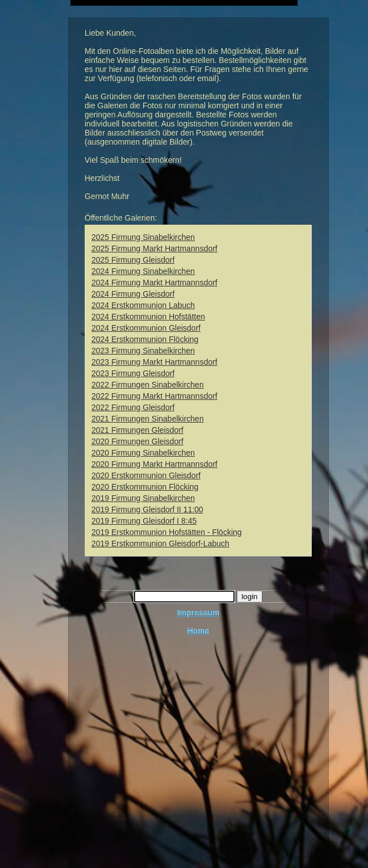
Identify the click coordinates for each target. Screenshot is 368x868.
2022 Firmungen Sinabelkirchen (148, 385)
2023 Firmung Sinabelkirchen (143, 351)
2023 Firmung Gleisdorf (133, 373)
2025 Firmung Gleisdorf (133, 260)
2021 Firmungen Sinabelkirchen (148, 419)
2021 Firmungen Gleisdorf (137, 430)
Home (198, 631)
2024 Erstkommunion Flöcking (145, 339)
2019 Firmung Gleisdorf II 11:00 (147, 509)
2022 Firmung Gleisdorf (133, 407)
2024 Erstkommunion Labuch (143, 305)
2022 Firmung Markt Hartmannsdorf (154, 396)
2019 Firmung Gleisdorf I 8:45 (144, 521)
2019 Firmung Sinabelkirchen (143, 498)
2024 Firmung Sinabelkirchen (143, 271)
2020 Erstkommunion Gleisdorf (146, 475)
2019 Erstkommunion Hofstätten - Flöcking (167, 532)
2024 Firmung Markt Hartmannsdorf (154, 283)
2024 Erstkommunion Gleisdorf (146, 328)
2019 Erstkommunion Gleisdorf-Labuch (160, 543)
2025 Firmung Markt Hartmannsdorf (154, 248)
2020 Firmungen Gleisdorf (137, 441)
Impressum (198, 613)
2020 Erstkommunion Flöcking (145, 487)
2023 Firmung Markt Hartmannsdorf (154, 362)
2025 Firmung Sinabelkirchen (143, 237)
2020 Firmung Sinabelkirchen (143, 453)
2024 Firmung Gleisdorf (133, 294)
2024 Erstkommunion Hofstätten (148, 317)
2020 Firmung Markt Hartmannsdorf (154, 464)
